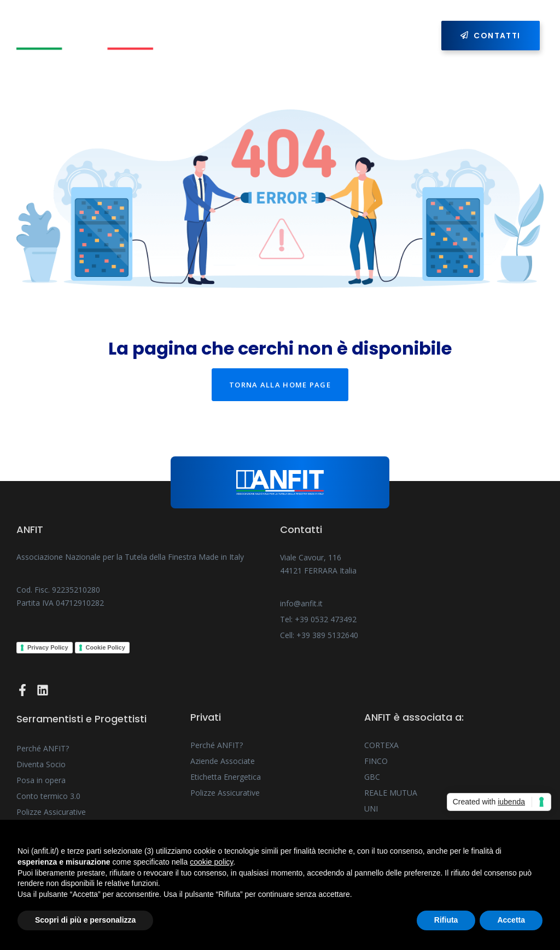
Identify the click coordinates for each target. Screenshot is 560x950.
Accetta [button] (511, 920)
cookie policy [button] (211, 862)
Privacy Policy (48, 647)
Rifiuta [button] (446, 920)
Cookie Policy (106, 647)
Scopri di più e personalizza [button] (85, 920)
